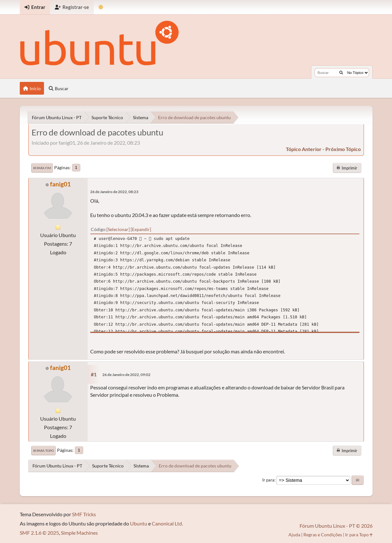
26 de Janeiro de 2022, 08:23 (114, 192)
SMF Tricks (84, 514)
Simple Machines (79, 533)
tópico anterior (304, 149)
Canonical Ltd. (167, 523)
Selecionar (118, 229)
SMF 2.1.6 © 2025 (39, 533)
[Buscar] (341, 73)
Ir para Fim (42, 168)
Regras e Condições (323, 535)
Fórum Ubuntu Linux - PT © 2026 (336, 526)
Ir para (268, 480)
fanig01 (60, 184)
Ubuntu (139, 523)
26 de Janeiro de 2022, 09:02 (126, 375)
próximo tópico (343, 149)
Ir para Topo (44, 451)
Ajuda (294, 535)
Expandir (141, 229)
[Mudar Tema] (101, 7)
